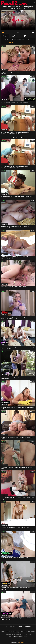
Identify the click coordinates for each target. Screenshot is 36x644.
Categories (28, 627)
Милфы (11, 42)
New (6, 627)
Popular (20, 627)
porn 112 (22, 642)
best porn (13, 627)
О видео (5, 36)
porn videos (16, 636)
